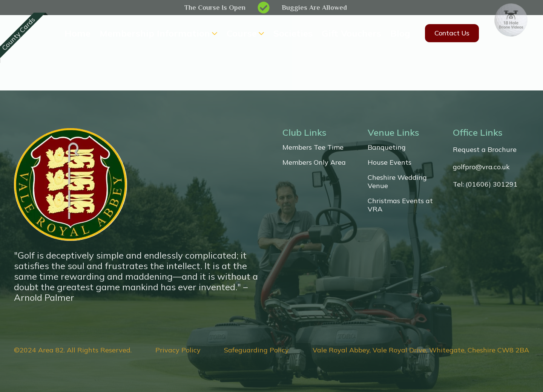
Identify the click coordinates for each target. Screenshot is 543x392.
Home (77, 33)
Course (242, 33)
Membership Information (155, 33)
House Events (390, 162)
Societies (293, 33)
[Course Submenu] (261, 33)
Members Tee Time (313, 147)
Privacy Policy (178, 350)
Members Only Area (314, 162)
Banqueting (387, 147)
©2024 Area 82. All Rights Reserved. (73, 350)
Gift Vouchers (351, 33)
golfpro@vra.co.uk (481, 167)
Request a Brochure (485, 150)
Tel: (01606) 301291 (485, 184)
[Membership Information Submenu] (214, 33)
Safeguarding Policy (256, 350)
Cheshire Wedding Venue (397, 182)
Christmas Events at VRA (400, 205)
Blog (400, 33)
